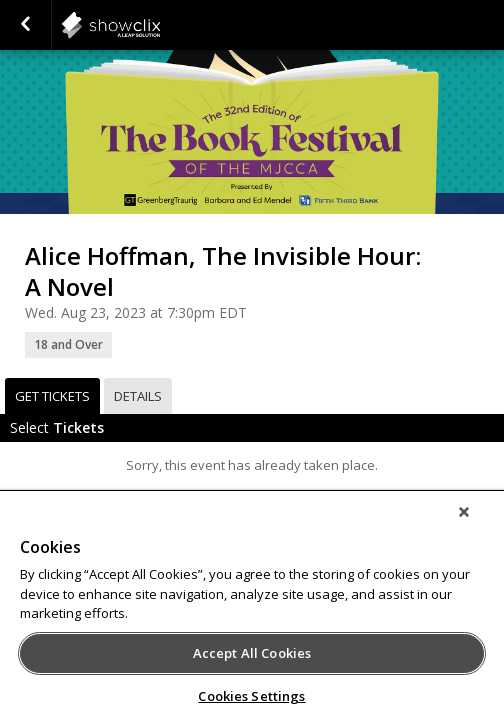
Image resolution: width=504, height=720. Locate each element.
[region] (252, 612)
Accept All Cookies (252, 653)
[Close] (478, 525)
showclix (160, 25)
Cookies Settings (251, 696)
